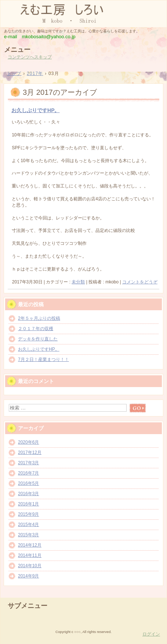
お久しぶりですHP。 (36, 110)
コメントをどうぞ (140, 282)
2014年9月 (28, 576)
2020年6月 (28, 442)
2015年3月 (28, 535)
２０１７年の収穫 (36, 329)
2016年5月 (28, 483)
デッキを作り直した (38, 339)
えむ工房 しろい (83, 13)
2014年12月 (30, 545)
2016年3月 (28, 494)
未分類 (78, 282)
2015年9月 (28, 514)
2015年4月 (28, 525)
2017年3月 (28, 463)
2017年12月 (30, 452)
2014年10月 (30, 566)
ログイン (151, 634)
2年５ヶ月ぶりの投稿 (39, 318)
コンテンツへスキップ (30, 57)
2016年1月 (28, 504)
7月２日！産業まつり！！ (43, 359)
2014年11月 (30, 555)
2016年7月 (28, 473)
